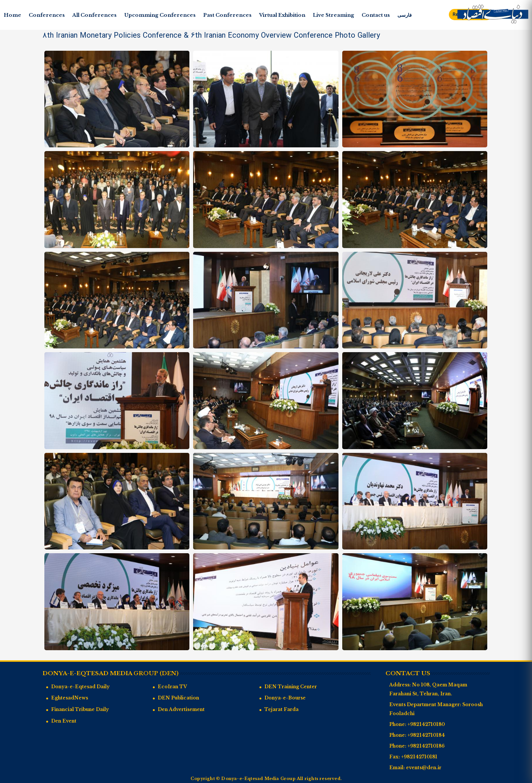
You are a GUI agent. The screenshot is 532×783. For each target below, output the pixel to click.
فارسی (404, 15)
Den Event (64, 721)
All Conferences (95, 15)
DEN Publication (178, 698)
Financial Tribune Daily (80, 709)
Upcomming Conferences (160, 15)
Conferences (47, 15)
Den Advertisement (181, 709)
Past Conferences (227, 15)
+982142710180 (426, 724)
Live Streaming (333, 15)
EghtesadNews (70, 698)
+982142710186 (426, 746)
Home (12, 15)
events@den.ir (424, 768)
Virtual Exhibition (282, 15)
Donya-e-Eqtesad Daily (80, 687)
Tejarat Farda (281, 709)
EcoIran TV (172, 687)
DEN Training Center (291, 687)
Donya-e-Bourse (285, 698)
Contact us (376, 15)
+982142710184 (426, 735)
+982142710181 (419, 757)
